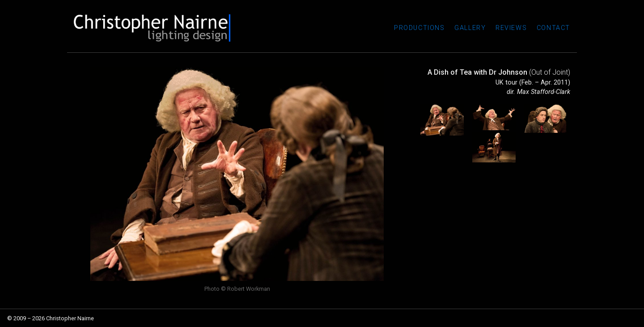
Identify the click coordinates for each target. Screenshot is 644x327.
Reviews (511, 28)
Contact (553, 28)
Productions (419, 28)
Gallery (470, 28)
